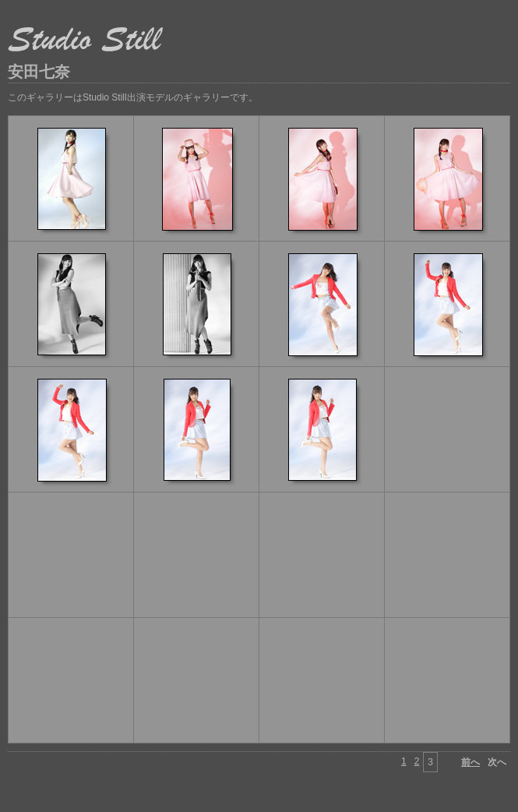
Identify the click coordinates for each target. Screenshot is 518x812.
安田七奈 (39, 72)
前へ (470, 762)
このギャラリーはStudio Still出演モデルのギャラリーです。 (133, 97)
